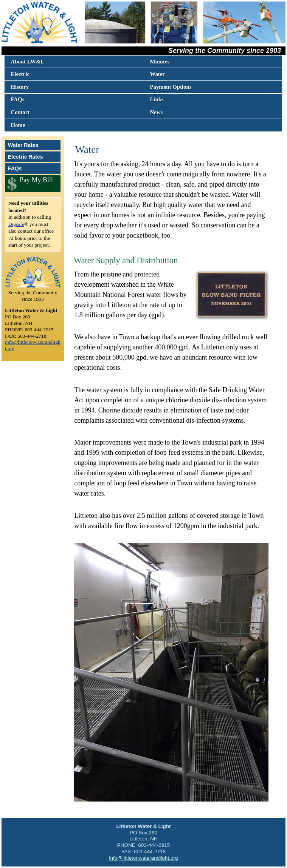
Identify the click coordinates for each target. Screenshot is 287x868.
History (20, 87)
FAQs (17, 99)
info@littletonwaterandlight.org (144, 858)
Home (18, 125)
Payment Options (171, 87)
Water (157, 74)
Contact (20, 112)
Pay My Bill (36, 180)
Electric (20, 74)
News (156, 112)
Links (157, 99)
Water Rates (23, 145)
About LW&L (27, 62)
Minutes (160, 62)
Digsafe (16, 224)
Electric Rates (26, 157)
